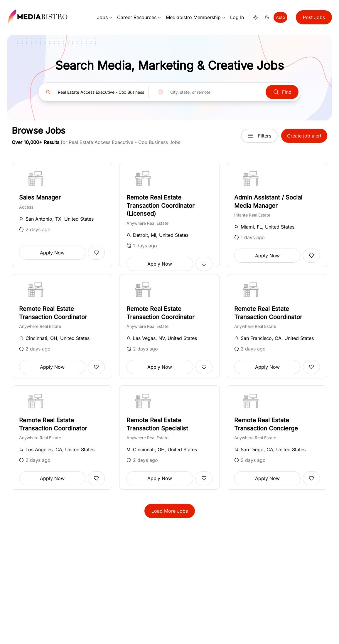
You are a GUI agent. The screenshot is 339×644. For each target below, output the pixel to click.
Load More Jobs (170, 511)
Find (282, 92)
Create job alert (304, 136)
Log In (237, 17)
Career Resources (139, 17)
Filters (259, 136)
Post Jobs (314, 17)
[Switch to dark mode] (267, 17)
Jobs (105, 17)
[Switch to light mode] (255, 17)
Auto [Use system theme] (280, 17)
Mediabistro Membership (196, 17)
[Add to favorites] (96, 253)
